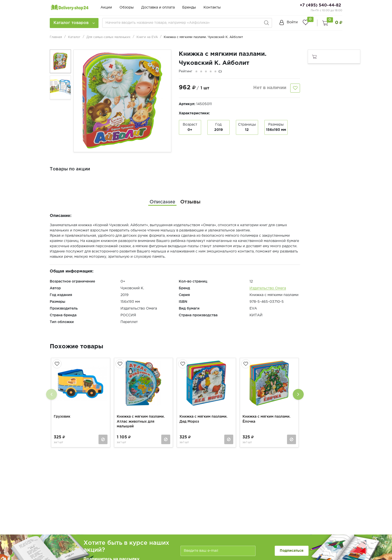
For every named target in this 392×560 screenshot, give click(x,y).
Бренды (189, 8)
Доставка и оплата (158, 8)
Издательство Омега (268, 288)
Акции (106, 8)
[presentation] (51, 394)
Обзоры (127, 8)
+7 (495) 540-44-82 (320, 5)
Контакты (212, 8)
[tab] (162, 202)
